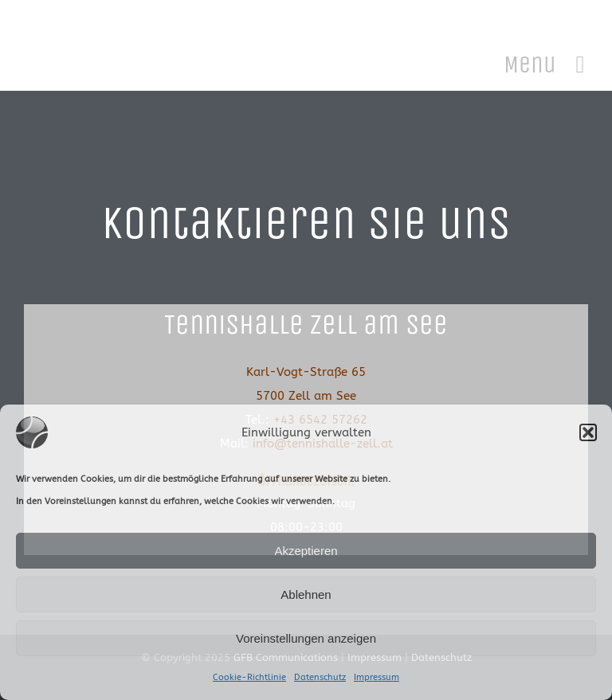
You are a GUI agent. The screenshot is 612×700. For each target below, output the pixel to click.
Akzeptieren (306, 551)
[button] (588, 432)
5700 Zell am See (306, 396)
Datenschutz (320, 677)
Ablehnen (306, 594)
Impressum (377, 677)
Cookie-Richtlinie (249, 677)
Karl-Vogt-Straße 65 (306, 372)
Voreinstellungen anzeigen (306, 638)
